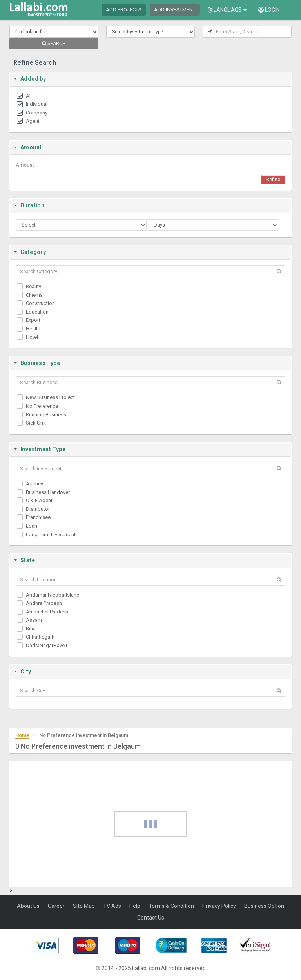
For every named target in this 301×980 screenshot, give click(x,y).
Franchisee (38, 517)
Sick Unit (36, 423)
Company (37, 113)
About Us (28, 906)
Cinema (34, 295)
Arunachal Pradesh (47, 612)
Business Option (264, 906)
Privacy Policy (219, 906)
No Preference (42, 406)
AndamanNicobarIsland (53, 595)
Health (33, 329)
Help (135, 906)
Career (56, 906)
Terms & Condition (171, 906)
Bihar (32, 629)
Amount (25, 165)
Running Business (46, 415)
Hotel (32, 337)
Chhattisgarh (40, 637)
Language (227, 10)
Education (37, 312)
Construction (40, 303)
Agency (34, 484)
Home (22, 735)
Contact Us (151, 918)
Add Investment (175, 10)
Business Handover (48, 492)
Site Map (84, 906)
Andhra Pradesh (44, 603)
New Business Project (50, 397)
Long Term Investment (51, 534)
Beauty (34, 286)
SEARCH (54, 44)
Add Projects (124, 10)
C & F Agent (39, 500)
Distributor (38, 509)
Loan (32, 526)
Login (269, 10)
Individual (37, 104)
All (29, 96)
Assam (34, 620)
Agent (33, 121)
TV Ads (112, 906)
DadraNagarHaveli (46, 645)
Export (33, 320)
